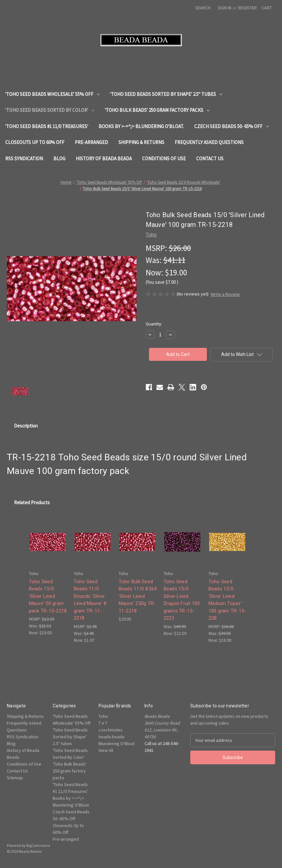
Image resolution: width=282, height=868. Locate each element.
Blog (59, 158)
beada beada (111, 737)
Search (203, 8)
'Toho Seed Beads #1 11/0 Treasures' (47, 126)
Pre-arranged (91, 142)
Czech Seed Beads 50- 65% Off (231, 126)
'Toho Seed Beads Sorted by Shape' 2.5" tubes (166, 94)
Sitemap (15, 778)
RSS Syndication (24, 158)
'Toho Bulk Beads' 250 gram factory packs (157, 110)
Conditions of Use (164, 158)
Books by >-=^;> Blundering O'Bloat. (141, 126)
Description (26, 426)
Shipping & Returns (141, 142)
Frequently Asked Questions (209, 142)
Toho (103, 716)
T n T (103, 723)
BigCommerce (38, 845)
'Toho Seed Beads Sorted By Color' (50, 110)
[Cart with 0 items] (267, 8)
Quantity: (154, 324)
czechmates (111, 730)
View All (106, 750)
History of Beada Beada (104, 158)
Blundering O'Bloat (117, 743)
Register (247, 8)
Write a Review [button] (225, 294)
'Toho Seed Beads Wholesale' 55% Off (52, 94)
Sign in (224, 8)
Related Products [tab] (32, 502)
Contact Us (210, 158)
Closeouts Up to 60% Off (35, 142)
